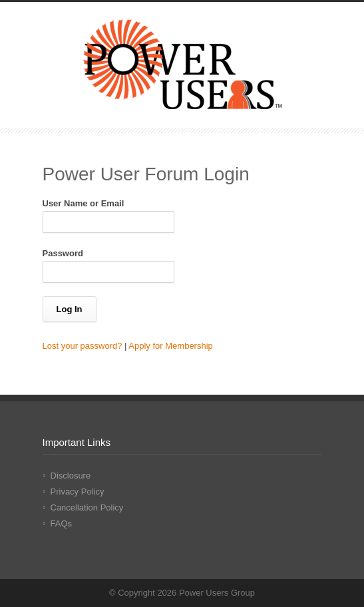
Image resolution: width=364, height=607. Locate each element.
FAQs (62, 523)
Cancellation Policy (87, 507)
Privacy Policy (78, 492)
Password (63, 253)
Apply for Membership (170, 346)
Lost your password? (83, 346)
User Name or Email (84, 203)
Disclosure (71, 476)
